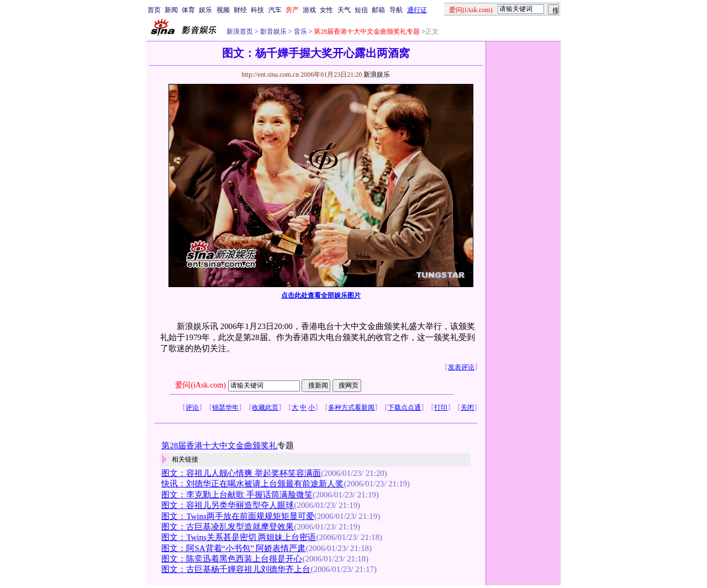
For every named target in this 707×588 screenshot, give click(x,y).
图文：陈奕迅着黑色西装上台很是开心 (232, 559)
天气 (344, 10)
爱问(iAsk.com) (200, 385)
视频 (223, 10)
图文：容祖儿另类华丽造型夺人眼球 (228, 505)
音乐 (300, 31)
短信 (361, 10)
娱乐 (205, 10)
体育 (188, 10)
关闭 (467, 407)
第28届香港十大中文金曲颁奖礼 (219, 446)
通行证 (417, 10)
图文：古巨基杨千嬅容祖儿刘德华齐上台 (236, 569)
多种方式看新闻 (351, 407)
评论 (192, 407)
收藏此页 (265, 407)
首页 (154, 10)
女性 (326, 10)
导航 (396, 10)
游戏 (309, 10)
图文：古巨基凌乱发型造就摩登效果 (228, 527)
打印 (441, 407)
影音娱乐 (273, 31)
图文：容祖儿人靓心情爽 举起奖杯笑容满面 (241, 473)
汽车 (275, 10)
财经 (240, 10)
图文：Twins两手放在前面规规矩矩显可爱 (238, 516)
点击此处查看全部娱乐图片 (321, 295)
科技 (257, 10)
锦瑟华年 (225, 407)
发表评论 (461, 367)
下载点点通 (404, 407)
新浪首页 (240, 31)
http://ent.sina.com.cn (271, 75)
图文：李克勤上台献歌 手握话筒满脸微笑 (237, 495)
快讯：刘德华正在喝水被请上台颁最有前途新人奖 (252, 484)
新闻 (171, 10)
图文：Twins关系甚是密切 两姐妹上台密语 (239, 537)
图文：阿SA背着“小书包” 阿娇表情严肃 (233, 548)
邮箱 (378, 10)
